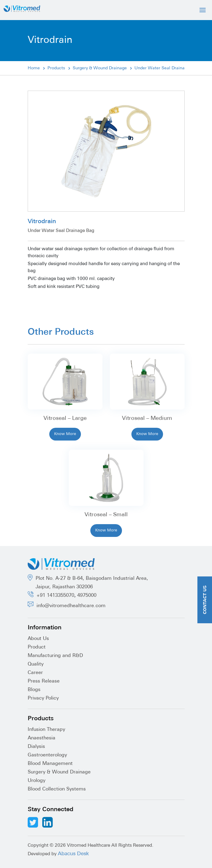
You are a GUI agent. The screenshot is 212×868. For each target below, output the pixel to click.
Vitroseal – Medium (147, 418)
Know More (65, 434)
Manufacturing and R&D (55, 656)
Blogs (34, 690)
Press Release (44, 681)
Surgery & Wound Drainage (100, 68)
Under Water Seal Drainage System (170, 68)
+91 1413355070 (55, 596)
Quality (36, 664)
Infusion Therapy (46, 730)
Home (34, 68)
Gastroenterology (47, 755)
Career (35, 673)
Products (56, 68)
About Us (38, 639)
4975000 (87, 596)
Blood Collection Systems (57, 789)
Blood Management (50, 764)
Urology (36, 781)
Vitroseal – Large (65, 418)
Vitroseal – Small (106, 515)
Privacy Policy (43, 698)
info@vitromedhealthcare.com (71, 606)
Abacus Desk (73, 854)
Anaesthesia (42, 738)
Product (37, 647)
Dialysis (36, 747)
